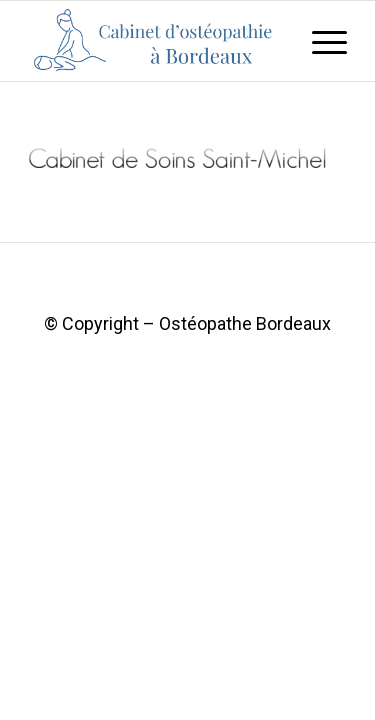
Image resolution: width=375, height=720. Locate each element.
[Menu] (319, 41)
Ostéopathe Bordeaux (245, 323)
